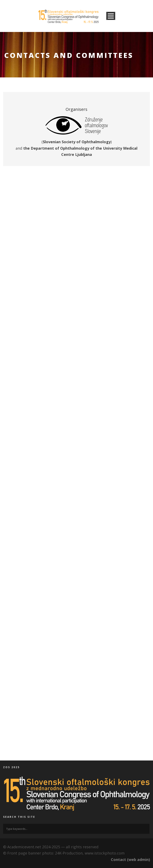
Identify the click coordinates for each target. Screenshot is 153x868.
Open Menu (111, 16)
